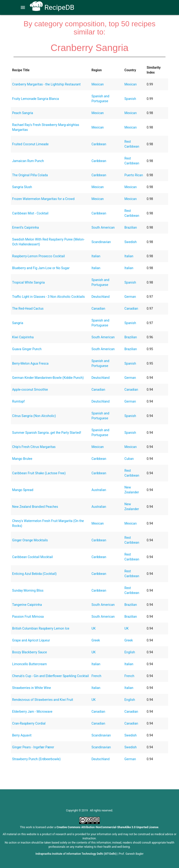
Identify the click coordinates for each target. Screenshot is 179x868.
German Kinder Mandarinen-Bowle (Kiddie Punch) (48, 378)
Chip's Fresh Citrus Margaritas (34, 447)
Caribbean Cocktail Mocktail (32, 557)
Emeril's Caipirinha (25, 227)
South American (103, 227)
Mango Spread (23, 490)
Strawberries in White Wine (31, 688)
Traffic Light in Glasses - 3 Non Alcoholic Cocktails (48, 297)
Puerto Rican (134, 175)
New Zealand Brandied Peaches (35, 507)
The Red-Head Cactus (28, 309)
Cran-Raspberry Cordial (29, 723)
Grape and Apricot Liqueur (31, 640)
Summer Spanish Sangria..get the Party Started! (47, 433)
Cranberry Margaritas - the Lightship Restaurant (46, 84)
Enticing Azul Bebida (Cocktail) (34, 574)
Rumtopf (18, 401)
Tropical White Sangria (28, 282)
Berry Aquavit (22, 735)
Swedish (131, 242)
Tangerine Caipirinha (27, 605)
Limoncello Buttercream (29, 664)
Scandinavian (101, 242)
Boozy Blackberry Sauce (29, 652)
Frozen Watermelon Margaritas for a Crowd (43, 199)
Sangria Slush (22, 187)
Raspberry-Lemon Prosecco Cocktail (38, 256)
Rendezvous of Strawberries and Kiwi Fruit (43, 700)
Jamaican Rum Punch (28, 161)
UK (93, 628)
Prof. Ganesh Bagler (131, 854)
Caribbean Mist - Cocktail (30, 213)
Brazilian (131, 227)
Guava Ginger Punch (27, 349)
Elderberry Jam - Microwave (32, 712)
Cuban (129, 459)
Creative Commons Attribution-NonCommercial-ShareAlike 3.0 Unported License (108, 827)
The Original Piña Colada (30, 175)
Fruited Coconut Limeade (30, 144)
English (130, 652)
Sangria (18, 323)
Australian (99, 490)
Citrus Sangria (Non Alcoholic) (34, 416)
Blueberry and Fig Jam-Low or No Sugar (41, 268)
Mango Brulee (22, 459)
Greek (96, 640)
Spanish (130, 99)
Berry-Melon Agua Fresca (30, 363)
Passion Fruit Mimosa (28, 617)
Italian (96, 256)
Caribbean (99, 144)
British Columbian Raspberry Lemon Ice (41, 628)
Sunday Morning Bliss (28, 590)
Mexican (98, 84)
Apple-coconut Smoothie (30, 390)
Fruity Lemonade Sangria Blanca (36, 99)
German (130, 297)
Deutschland (100, 297)
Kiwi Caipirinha (23, 337)
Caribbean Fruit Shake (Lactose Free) (39, 473)
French (96, 676)
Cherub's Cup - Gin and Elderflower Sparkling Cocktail (50, 676)
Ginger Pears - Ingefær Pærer (33, 747)
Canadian (98, 309)
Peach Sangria (23, 113)
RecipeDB (52, 7)
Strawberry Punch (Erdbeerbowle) (36, 759)
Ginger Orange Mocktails (30, 540)
